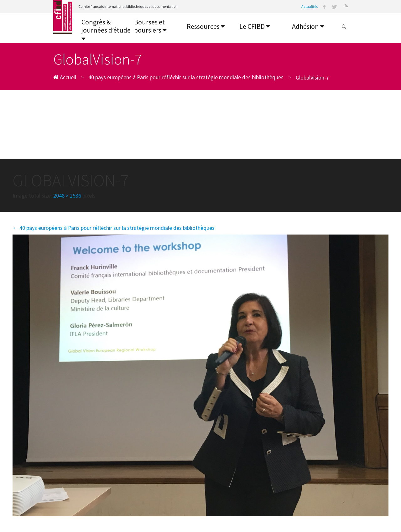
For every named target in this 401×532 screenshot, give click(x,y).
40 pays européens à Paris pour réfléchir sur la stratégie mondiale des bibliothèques (186, 77)
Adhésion (308, 26)
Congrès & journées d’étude (106, 30)
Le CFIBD (255, 26)
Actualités (310, 6)
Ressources (206, 26)
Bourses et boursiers (150, 26)
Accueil (65, 77)
